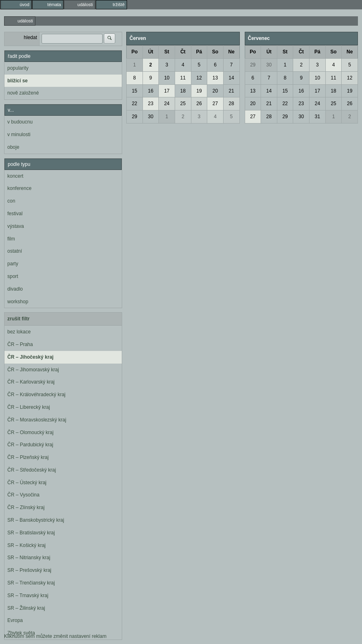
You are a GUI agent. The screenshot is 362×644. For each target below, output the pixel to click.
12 (199, 78)
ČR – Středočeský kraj (32, 470)
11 (183, 78)
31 (317, 117)
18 (183, 91)
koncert (15, 176)
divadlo (15, 289)
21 (231, 91)
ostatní (15, 251)
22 (135, 104)
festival (15, 214)
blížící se (18, 81)
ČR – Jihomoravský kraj (33, 370)
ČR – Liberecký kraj (29, 407)
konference (19, 188)
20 (215, 91)
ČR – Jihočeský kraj (30, 357)
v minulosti (19, 135)
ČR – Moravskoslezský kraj (37, 420)
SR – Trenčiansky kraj (31, 583)
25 (183, 104)
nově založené (23, 93)
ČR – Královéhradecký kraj (36, 395)
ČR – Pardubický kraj (30, 445)
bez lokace (19, 332)
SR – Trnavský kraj (28, 595)
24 (167, 104)
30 (150, 117)
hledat (30, 37)
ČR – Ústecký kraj (27, 483)
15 (135, 91)
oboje (13, 147)
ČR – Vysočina (23, 495)
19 (199, 91)
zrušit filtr (19, 319)
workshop (18, 302)
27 (215, 104)
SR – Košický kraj (26, 545)
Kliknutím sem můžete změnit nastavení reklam (55, 636)
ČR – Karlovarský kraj (31, 382)
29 (135, 117)
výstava (16, 226)
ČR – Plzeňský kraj (28, 457)
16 (150, 91)
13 (215, 78)
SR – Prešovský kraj (29, 570)
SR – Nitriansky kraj (29, 558)
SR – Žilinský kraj (26, 608)
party (13, 264)
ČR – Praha (20, 344)
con (11, 201)
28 (231, 104)
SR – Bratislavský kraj (31, 533)
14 (231, 78)
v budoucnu (20, 122)
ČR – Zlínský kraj (26, 507)
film (11, 239)
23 (150, 104)
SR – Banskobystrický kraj (36, 520)
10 (167, 78)
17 (167, 91)
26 (199, 104)
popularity (18, 68)
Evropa (15, 620)
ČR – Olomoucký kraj (30, 432)
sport (13, 276)
